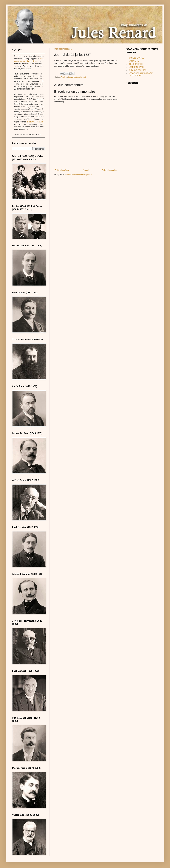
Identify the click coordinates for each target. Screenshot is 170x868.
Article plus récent (62, 170)
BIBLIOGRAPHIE (136, 64)
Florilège (64, 77)
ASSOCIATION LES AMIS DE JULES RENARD (141, 74)
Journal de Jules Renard (77, 77)
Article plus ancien (109, 170)
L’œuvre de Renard (35, 122)
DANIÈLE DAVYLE (136, 58)
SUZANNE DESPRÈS (138, 70)
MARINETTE (134, 61)
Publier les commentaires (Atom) (79, 175)
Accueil (86, 170)
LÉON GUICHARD (136, 67)
